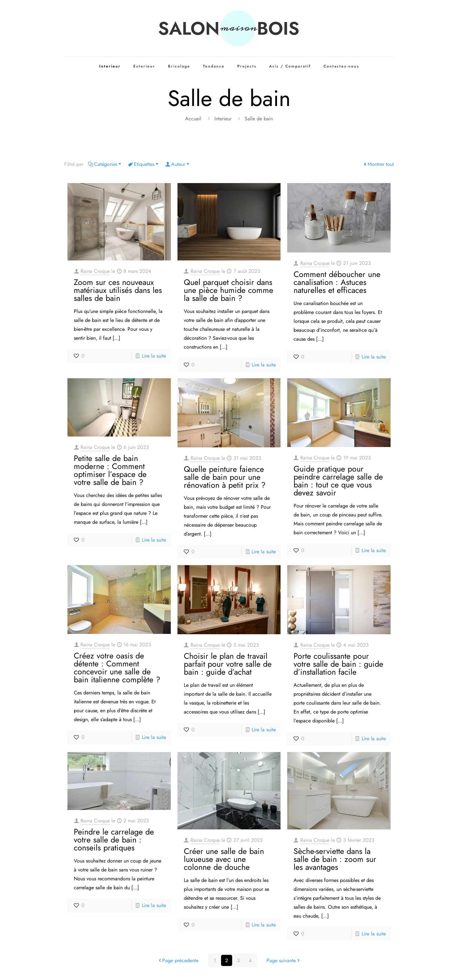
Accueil (193, 119)
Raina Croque (95, 271)
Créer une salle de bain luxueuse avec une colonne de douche (224, 859)
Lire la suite (154, 356)
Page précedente (178, 960)
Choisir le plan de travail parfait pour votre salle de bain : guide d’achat (228, 664)
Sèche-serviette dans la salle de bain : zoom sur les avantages (335, 859)
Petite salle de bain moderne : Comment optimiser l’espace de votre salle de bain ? (110, 470)
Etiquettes (144, 164)
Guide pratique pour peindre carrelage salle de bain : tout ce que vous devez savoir (338, 481)
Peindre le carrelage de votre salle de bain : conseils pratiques (114, 840)
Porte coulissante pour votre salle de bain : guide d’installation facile (338, 664)
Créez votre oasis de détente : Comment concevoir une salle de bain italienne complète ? (117, 668)
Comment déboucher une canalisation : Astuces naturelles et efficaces (337, 282)
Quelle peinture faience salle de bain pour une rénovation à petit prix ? (225, 477)
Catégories (105, 164)
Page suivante (284, 960)
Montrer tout (378, 164)
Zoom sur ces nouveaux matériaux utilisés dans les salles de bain (118, 290)
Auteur (178, 164)
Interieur (223, 119)
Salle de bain (259, 119)
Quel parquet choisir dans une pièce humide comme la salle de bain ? (229, 290)
